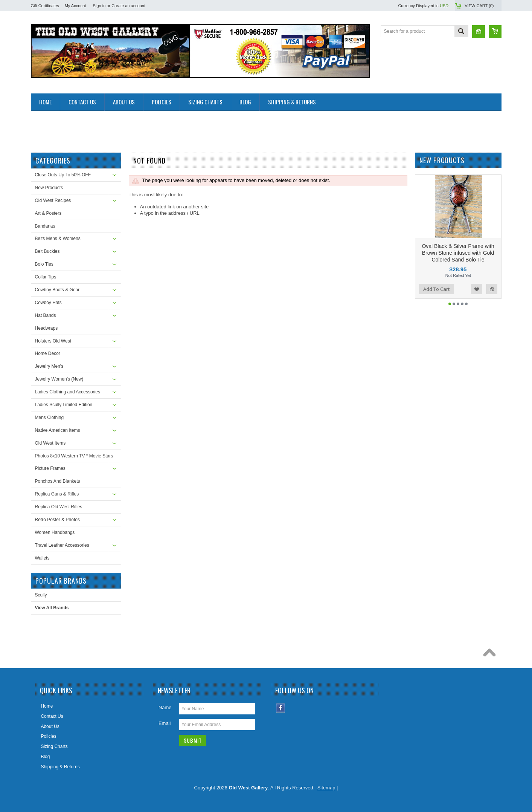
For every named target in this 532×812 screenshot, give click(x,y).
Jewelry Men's (49, 366)
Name (165, 707)
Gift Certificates (45, 6)
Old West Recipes (53, 200)
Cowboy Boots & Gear (57, 290)
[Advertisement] (168, 128)
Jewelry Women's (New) (59, 379)
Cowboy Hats (48, 303)
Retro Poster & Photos (57, 520)
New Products (49, 188)
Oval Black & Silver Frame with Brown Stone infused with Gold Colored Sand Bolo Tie (458, 253)
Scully (41, 595)
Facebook (281, 708)
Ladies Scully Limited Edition (64, 405)
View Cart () (479, 6)
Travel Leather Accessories (62, 545)
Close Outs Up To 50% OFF (63, 175)
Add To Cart (436, 289)
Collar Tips (46, 277)
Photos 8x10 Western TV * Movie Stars (74, 456)
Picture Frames (50, 468)
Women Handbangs (55, 532)
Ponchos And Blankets (58, 481)
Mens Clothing (50, 417)
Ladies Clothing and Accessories (68, 392)
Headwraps (46, 328)
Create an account (128, 6)
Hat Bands (46, 315)
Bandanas (45, 226)
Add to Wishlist (477, 289)
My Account (75, 6)
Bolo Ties (44, 264)
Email (165, 723)
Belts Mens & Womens (58, 239)
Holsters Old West (53, 341)
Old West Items (50, 443)
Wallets (42, 558)
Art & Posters (48, 213)
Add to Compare (492, 289)
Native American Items (58, 430)
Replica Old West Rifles (59, 507)
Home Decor (48, 353)
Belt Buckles (47, 251)
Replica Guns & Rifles (57, 494)
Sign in (99, 6)
